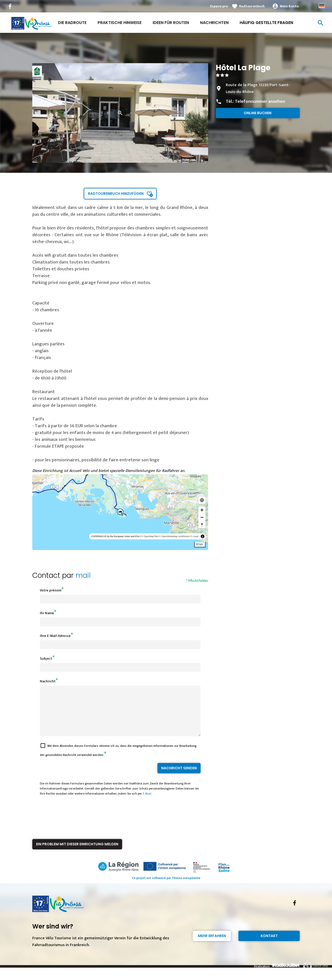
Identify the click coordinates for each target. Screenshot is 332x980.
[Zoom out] (202, 517)
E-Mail (147, 803)
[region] (120, 512)
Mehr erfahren (212, 945)
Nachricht (48, 681)
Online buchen (258, 113)
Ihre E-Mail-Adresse (55, 636)
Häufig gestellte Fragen (266, 23)
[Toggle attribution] (203, 536)
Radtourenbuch (252, 6)
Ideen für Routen (171, 23)
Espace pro (219, 6)
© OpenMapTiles (150, 536)
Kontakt (269, 945)
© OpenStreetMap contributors (175, 536)
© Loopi (195, 536)
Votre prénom (51, 590)
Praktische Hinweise (120, 23)
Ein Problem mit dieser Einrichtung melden (77, 853)
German (322, 6)
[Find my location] (202, 500)
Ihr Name (47, 613)
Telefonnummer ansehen (260, 102)
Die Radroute (72, 23)
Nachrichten (214, 23)
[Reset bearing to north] (202, 525)
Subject (46, 659)
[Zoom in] (202, 510)
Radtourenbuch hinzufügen (116, 194)
